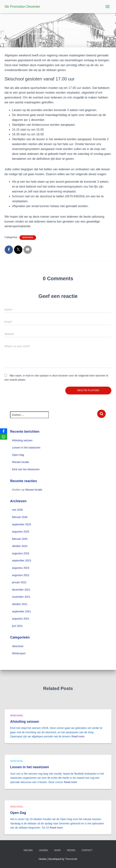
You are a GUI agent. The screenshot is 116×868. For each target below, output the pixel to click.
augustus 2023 (21, 568)
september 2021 (21, 611)
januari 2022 (19, 582)
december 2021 (21, 590)
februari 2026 (20, 517)
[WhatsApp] (4, 437)
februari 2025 (20, 539)
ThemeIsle (71, 859)
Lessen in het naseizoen (26, 448)
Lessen (43, 850)
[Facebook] (4, 431)
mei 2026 (17, 510)
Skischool (28, 237)
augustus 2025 (21, 532)
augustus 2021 (21, 619)
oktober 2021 (20, 604)
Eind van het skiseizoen (26, 469)
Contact (87, 850)
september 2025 (21, 524)
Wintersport (19, 653)
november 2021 (21, 597)
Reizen (71, 850)
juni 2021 (17, 626)
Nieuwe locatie (21, 462)
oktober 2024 (20, 546)
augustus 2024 (21, 553)
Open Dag (18, 455)
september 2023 (21, 560)
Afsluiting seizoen (22, 440)
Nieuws (28, 850)
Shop (57, 850)
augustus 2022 (21, 575)
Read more (78, 736)
